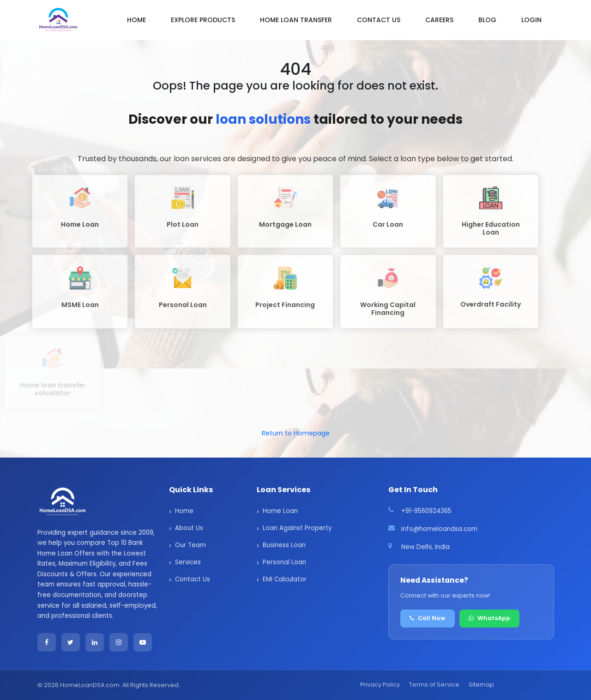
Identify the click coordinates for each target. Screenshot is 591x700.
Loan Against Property (297, 528)
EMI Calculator (285, 579)
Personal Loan (284, 562)
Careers (439, 20)
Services (188, 562)
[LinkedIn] (95, 642)
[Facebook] (47, 642)
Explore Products (203, 20)
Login (531, 20)
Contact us (379, 20)
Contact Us (193, 579)
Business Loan (284, 545)
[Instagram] (119, 642)
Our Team (190, 545)
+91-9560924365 (426, 511)
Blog (487, 20)
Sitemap (481, 685)
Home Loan (280, 511)
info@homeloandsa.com (439, 529)
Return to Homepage (296, 433)
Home (136, 20)
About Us (189, 528)
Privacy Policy (380, 685)
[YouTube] (143, 642)
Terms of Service (434, 685)
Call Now (428, 618)
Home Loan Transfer (296, 20)
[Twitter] (71, 642)
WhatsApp (489, 618)
